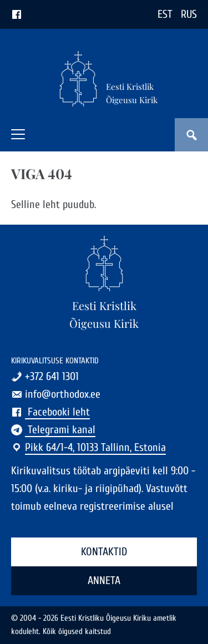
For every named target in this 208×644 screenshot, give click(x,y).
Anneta (104, 580)
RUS (189, 14)
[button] (18, 134)
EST (165, 14)
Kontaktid (104, 552)
